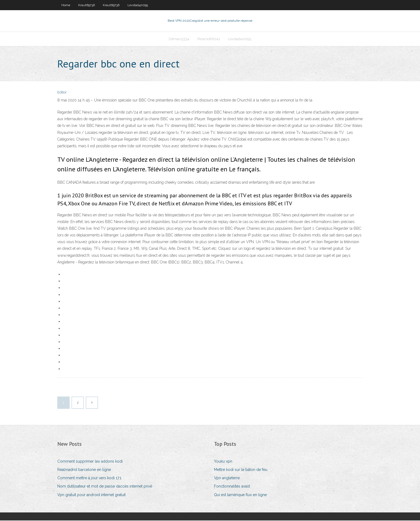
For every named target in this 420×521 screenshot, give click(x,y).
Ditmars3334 (179, 39)
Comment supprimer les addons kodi (90, 462)
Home (66, 5)
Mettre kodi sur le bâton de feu (241, 470)
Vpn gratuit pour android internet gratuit (91, 495)
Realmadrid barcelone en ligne (84, 470)
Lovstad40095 (138, 5)
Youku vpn (223, 462)
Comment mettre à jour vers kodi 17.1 (89, 478)
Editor (62, 93)
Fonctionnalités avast (232, 487)
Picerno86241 (209, 39)
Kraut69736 (87, 5)
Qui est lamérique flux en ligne (240, 495)
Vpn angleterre (227, 478)
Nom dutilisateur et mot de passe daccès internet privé (105, 487)
